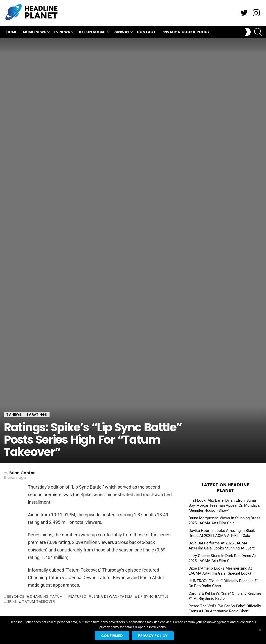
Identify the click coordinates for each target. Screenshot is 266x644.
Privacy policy (153, 636)
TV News (62, 33)
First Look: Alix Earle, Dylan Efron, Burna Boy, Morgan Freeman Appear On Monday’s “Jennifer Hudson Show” (224, 505)
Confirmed (112, 636)
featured (77, 596)
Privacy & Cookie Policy (186, 32)
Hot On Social (92, 33)
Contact (146, 32)
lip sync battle (153, 596)
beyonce (16, 596)
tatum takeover (39, 602)
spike (12, 602)
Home (12, 32)
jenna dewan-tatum (112, 596)
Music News (35, 33)
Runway (121, 33)
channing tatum (46, 596)
